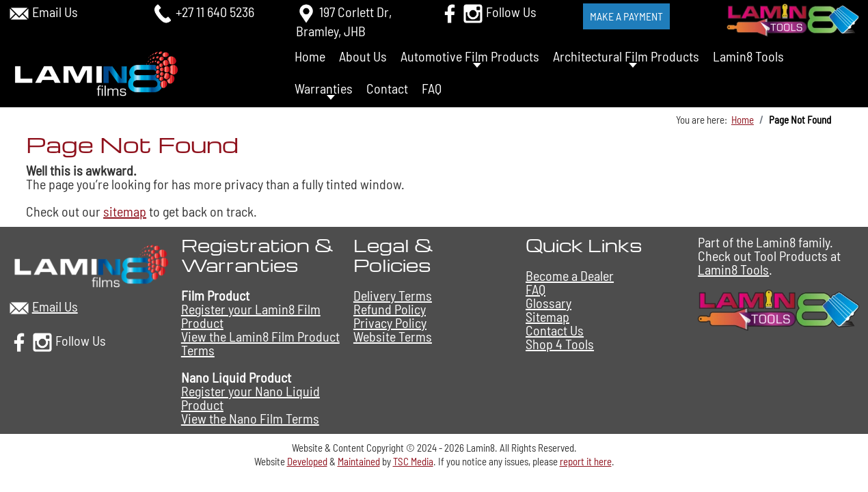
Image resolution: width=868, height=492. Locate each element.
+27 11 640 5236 (215, 12)
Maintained (359, 461)
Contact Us (555, 330)
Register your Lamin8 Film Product (251, 316)
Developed (307, 461)
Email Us (55, 12)
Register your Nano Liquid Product (250, 398)
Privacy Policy (390, 323)
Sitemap (547, 316)
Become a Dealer (570, 275)
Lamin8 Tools (748, 56)
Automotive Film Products (470, 56)
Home (310, 56)
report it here (586, 461)
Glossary (548, 303)
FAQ (432, 88)
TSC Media (413, 461)
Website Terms (393, 336)
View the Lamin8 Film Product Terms (260, 343)
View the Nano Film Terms (250, 418)
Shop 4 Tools (560, 344)
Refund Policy (390, 309)
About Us (363, 56)
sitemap (125, 211)
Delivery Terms (393, 295)
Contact (387, 88)
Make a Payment (626, 16)
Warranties (324, 88)
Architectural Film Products (626, 56)
